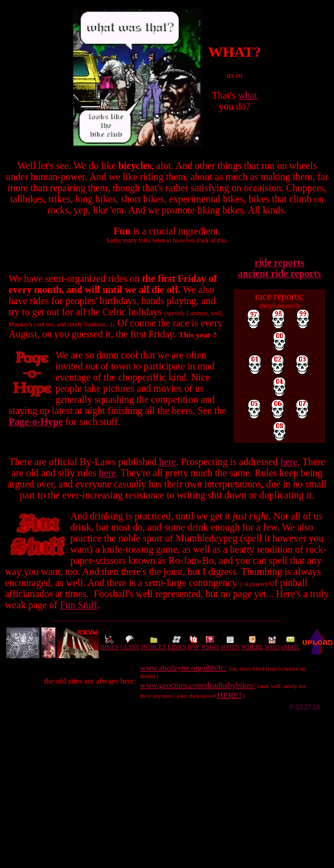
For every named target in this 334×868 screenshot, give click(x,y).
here (168, 462)
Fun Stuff (79, 605)
